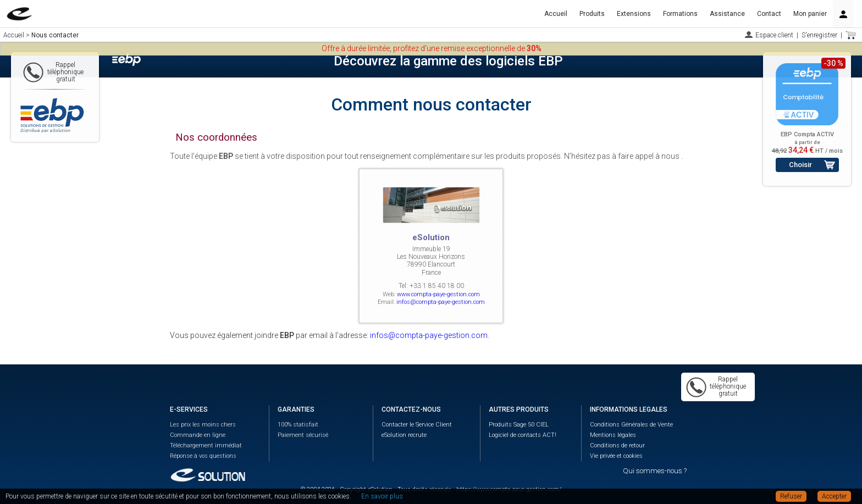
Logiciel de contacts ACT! (523, 435)
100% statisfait (298, 425)
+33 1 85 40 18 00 (437, 286)
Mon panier (810, 14)
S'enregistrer (819, 35)
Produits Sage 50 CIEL (519, 425)
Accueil (556, 14)
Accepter (834, 496)
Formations (680, 14)
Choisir (800, 165)
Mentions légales (613, 435)
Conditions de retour (617, 445)
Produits (592, 14)
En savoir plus (382, 496)
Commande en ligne (198, 435)
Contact (769, 14)
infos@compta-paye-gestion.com (441, 302)
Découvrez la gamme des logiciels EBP (448, 61)
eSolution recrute (404, 435)
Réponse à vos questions (203, 456)
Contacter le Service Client (417, 425)
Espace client (774, 35)
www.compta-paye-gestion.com (438, 294)
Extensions (634, 14)
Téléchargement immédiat (206, 445)
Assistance (727, 14)
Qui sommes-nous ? (655, 471)
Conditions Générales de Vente (631, 425)
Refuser (791, 496)
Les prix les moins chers (203, 425)
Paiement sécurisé (303, 435)
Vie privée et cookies (616, 456)
